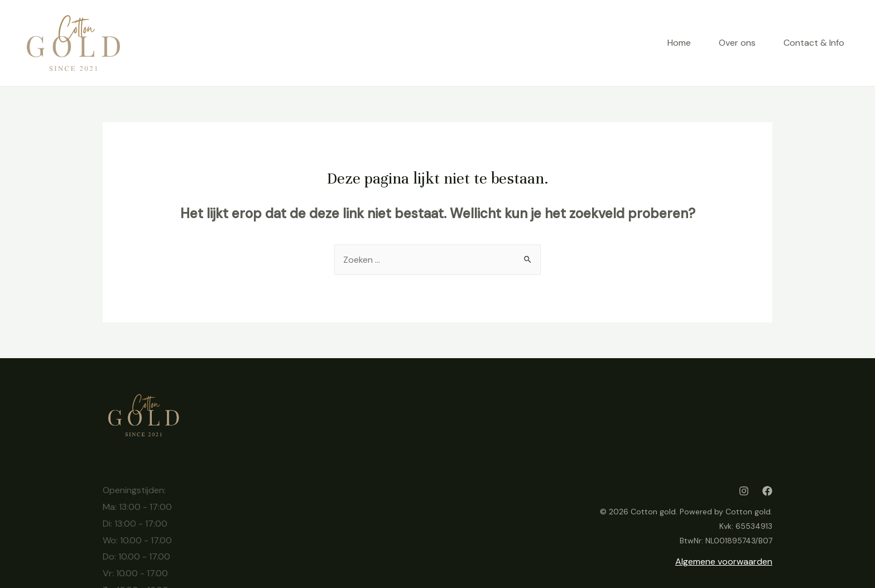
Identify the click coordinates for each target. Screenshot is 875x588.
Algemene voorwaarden (724, 562)
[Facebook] (767, 491)
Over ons (737, 43)
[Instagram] (744, 491)
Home (679, 43)
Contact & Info (814, 43)
